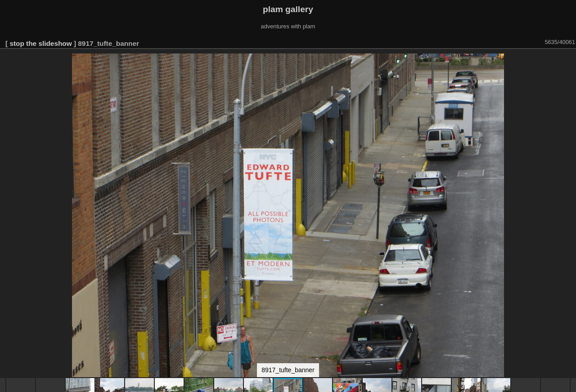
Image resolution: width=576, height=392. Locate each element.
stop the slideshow (40, 43)
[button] (568, 62)
